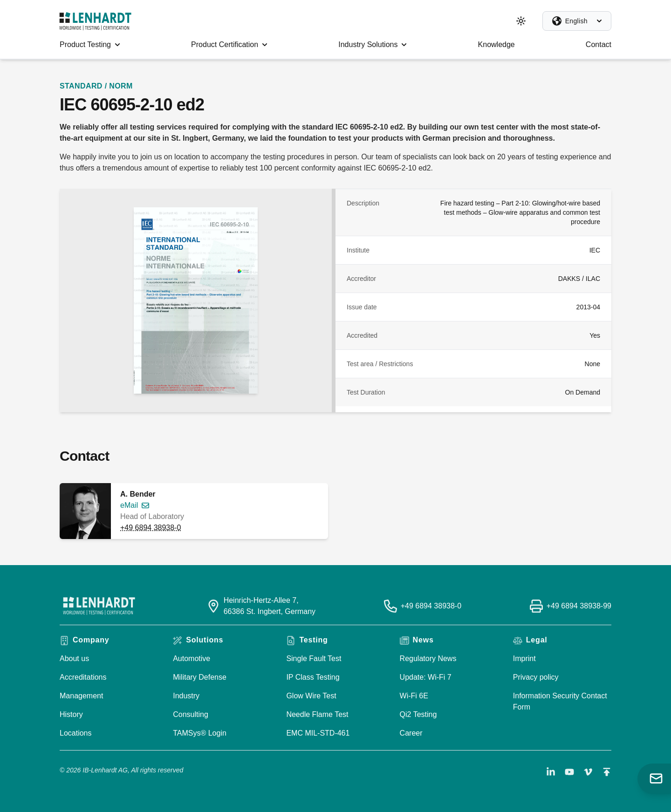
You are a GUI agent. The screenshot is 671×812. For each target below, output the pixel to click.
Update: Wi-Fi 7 (426, 677)
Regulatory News (428, 658)
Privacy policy (536, 677)
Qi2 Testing (418, 714)
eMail (129, 505)
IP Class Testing (313, 677)
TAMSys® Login (200, 733)
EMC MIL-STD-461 (318, 733)
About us (74, 658)
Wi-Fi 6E (414, 696)
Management (81, 696)
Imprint (524, 658)
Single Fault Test (314, 658)
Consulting (191, 714)
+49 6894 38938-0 (151, 528)
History (71, 714)
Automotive (192, 658)
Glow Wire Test (311, 696)
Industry (186, 696)
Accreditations (83, 677)
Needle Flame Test (317, 714)
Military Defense (200, 677)
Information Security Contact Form (560, 701)
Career (411, 733)
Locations (76, 733)
